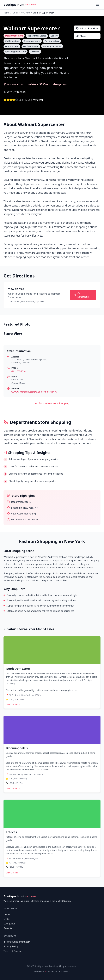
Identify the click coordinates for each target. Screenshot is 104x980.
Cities (15, 13)
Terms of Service (13, 951)
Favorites (8, 928)
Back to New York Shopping (52, 403)
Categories (9, 924)
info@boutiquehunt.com (17, 942)
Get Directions (81, 295)
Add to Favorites (87, 28)
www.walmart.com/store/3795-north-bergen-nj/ (35, 84)
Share (81, 36)
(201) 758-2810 (15, 92)
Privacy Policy (11, 946)
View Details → (13, 705)
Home (6, 13)
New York (25, 13)
